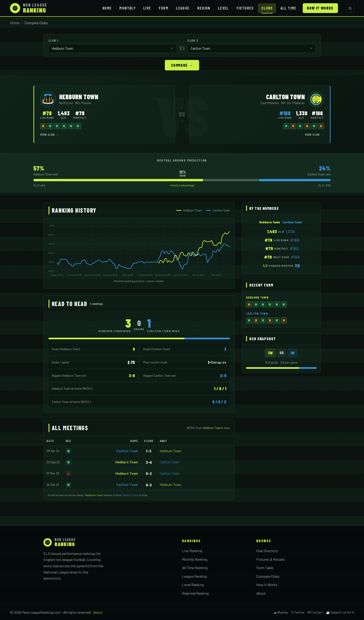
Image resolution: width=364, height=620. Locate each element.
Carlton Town (127, 451)
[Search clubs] (350, 8)
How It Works (320, 8)
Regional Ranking (195, 593)
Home (107, 8)
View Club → (50, 134)
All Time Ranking (195, 567)
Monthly (127, 8)
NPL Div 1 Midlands (293, 103)
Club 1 (53, 40)
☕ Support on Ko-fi (340, 612)
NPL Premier (83, 103)
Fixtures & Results (271, 559)
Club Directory (267, 550)
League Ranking (194, 576)
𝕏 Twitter (298, 612)
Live (147, 8)
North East (67, 103)
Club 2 (193, 40)
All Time (288, 8)
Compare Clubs (268, 576)
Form (164, 8)
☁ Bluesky (281, 612)
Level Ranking (193, 584)
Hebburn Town (171, 451)
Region (204, 8)
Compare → (182, 65)
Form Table (265, 567)
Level (223, 8)
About (261, 593)
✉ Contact (315, 612)
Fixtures (245, 8)
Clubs (267, 8)
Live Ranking (192, 550)
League (183, 8)
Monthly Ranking (195, 559)
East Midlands (270, 103)
